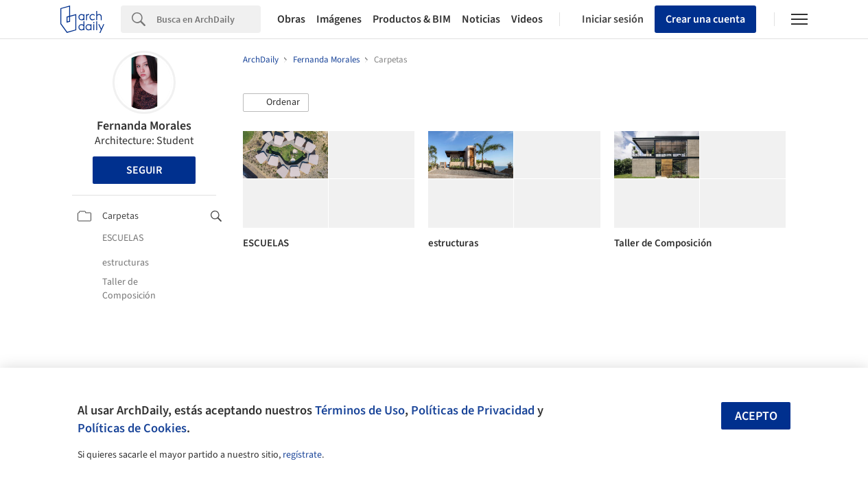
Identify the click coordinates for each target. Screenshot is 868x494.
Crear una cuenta (705, 19)
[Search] (209, 19)
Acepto (756, 416)
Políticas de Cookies (132, 428)
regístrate (302, 455)
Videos (527, 19)
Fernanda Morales (144, 126)
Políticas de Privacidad (473, 410)
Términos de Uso (360, 410)
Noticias (481, 19)
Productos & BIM (412, 19)
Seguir (144, 170)
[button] (276, 103)
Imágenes (339, 19)
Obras (291, 19)
